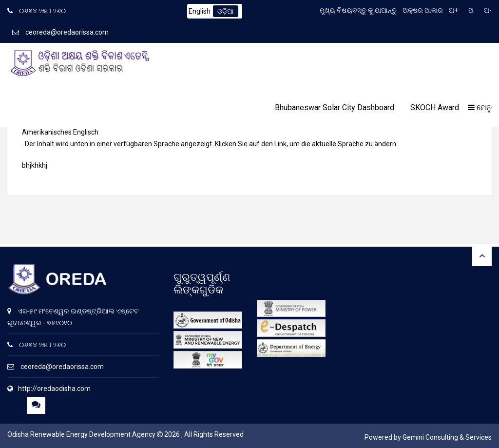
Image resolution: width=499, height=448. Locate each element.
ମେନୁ (480, 107)
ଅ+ (453, 10)
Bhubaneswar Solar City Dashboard (335, 107)
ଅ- (488, 10)
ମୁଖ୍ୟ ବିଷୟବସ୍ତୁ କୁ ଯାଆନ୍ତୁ (358, 10)
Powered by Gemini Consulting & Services (428, 437)
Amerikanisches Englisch (60, 132)
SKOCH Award (435, 107)
